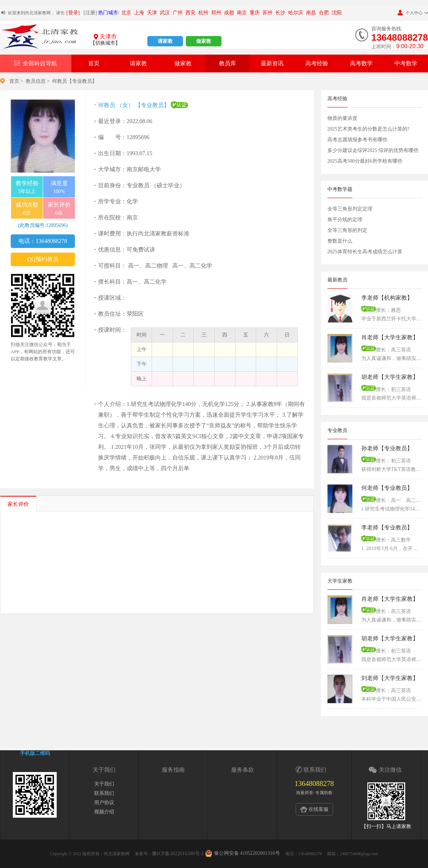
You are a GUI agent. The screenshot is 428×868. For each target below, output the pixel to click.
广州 (178, 13)
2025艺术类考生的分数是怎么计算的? (368, 129)
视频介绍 (104, 812)
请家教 (165, 41)
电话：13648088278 (43, 241)
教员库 (228, 63)
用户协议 (104, 803)
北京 (126, 13)
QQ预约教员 (43, 259)
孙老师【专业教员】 (387, 448)
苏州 (267, 13)
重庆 (255, 13)
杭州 (203, 13)
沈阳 (337, 13)
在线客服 (319, 809)
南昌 (311, 13)
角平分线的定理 (345, 220)
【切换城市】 (105, 43)
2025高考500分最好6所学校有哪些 (365, 161)
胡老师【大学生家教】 (390, 377)
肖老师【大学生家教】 (390, 337)
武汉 (165, 13)
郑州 (216, 13)
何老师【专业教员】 (387, 488)
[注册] (90, 13)
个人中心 (410, 13)
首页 (94, 63)
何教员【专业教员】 (75, 81)
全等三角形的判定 (347, 230)
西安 (190, 13)
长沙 (280, 13)
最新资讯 (272, 63)
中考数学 (406, 63)
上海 (139, 13)
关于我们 (104, 784)
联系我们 (104, 793)
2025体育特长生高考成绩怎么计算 (365, 252)
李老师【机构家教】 (387, 298)
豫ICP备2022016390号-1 (178, 854)
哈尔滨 (296, 13)
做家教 (204, 41)
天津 (152, 13)
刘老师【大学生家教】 (390, 678)
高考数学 (361, 63)
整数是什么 (340, 241)
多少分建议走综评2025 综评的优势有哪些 (373, 150)
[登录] (73, 13)
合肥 (324, 13)
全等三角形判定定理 (350, 209)
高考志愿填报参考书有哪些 (357, 140)
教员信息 (36, 81)
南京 (242, 13)
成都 (229, 13)
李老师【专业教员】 (387, 527)
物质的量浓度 (342, 118)
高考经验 (317, 63)
